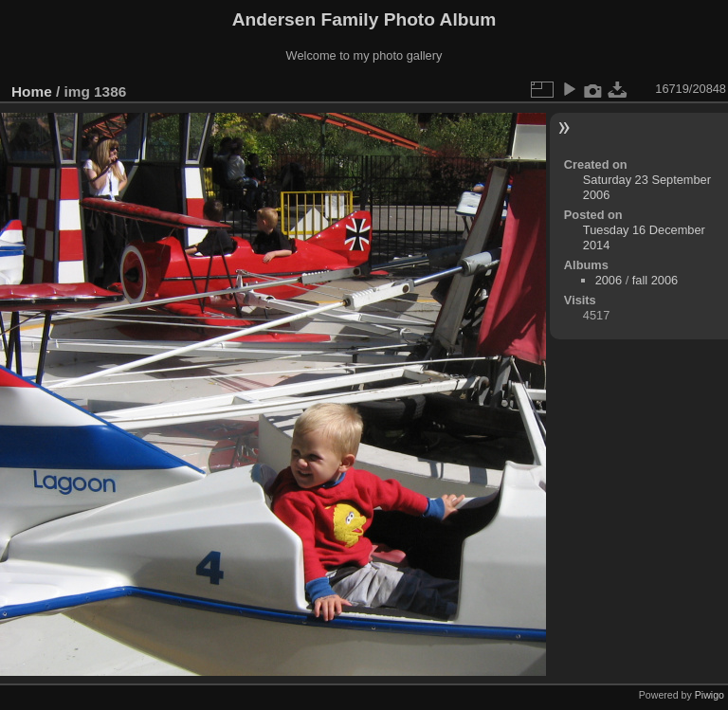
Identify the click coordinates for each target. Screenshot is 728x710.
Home (32, 91)
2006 (609, 280)
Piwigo (710, 695)
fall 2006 (655, 280)
